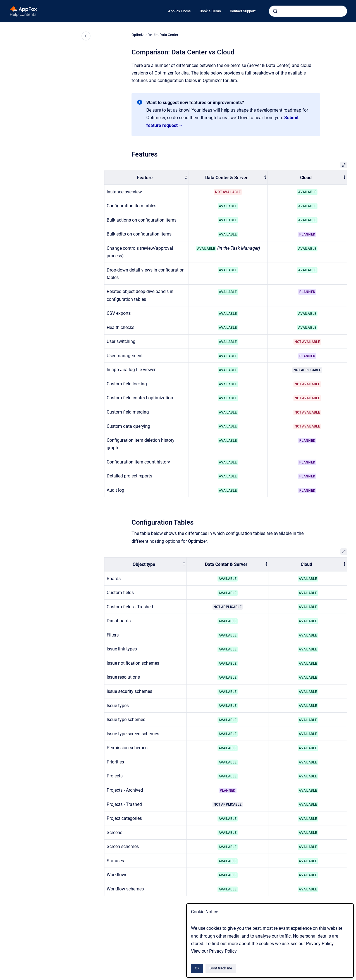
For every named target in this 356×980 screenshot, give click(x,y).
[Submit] (275, 11)
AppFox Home (179, 11)
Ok (197, 968)
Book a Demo (210, 11)
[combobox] (308, 11)
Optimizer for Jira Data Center (155, 35)
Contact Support (243, 11)
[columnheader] (146, 178)
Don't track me (221, 968)
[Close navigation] (86, 36)
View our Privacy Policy (214, 951)
